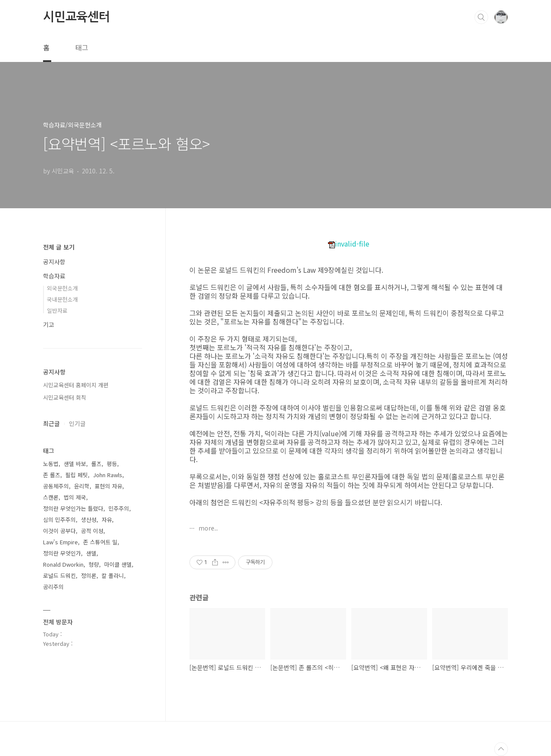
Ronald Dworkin (63, 564)
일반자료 (57, 310)
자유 (107, 520)
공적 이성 (92, 531)
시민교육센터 (76, 17)
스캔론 (51, 497)
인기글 (77, 423)
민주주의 (119, 508)
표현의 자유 (108, 486)
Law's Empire (60, 542)
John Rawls (108, 475)
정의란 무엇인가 (62, 553)
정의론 (89, 575)
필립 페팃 (77, 475)
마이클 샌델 (118, 564)
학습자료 (54, 276)
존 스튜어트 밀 (100, 542)
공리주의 (53, 587)
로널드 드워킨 (59, 575)
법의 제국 (75, 497)
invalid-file (349, 244)
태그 (82, 47)
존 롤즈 (52, 475)
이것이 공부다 (59, 531)
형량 (94, 564)
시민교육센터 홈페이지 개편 (76, 385)
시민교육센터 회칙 (65, 397)
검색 (481, 17)
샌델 (91, 553)
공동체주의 (56, 486)
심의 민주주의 (59, 520)
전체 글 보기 (59, 247)
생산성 (89, 520)
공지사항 (54, 262)
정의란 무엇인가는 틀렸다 (73, 508)
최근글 (51, 423)
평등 (112, 464)
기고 (49, 324)
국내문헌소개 (62, 299)
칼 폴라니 (113, 575)
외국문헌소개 (62, 288)
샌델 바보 (75, 464)
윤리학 (82, 486)
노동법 (51, 464)
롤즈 (96, 464)
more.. (207, 528)
